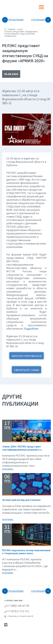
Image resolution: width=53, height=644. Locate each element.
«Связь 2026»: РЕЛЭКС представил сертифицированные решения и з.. (22, 448)
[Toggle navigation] (41, 7)
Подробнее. (31, 329)
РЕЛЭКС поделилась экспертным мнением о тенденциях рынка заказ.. (26, 552)
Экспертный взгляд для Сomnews (21, 500)
